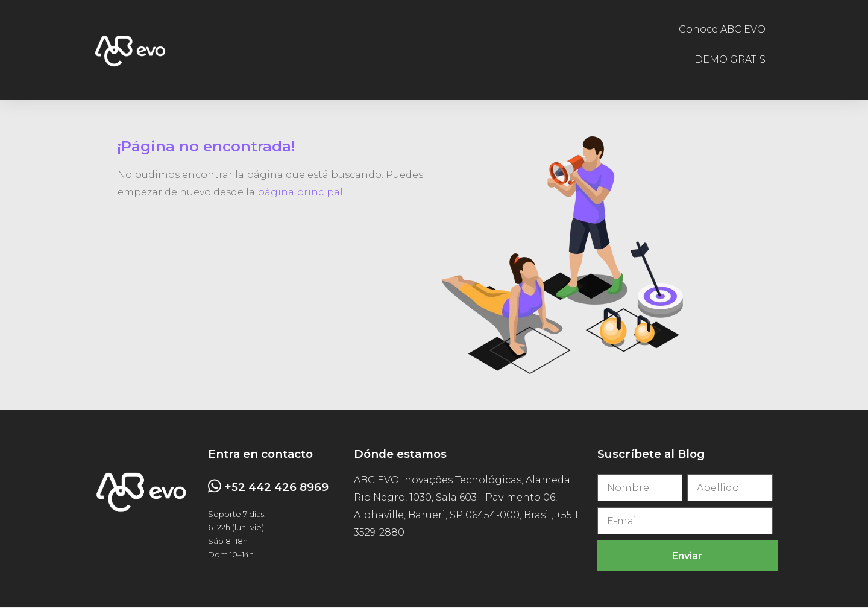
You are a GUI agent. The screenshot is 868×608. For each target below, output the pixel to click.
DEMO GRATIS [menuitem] (730, 60)
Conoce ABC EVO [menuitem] (722, 29)
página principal (300, 192)
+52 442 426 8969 (276, 487)
